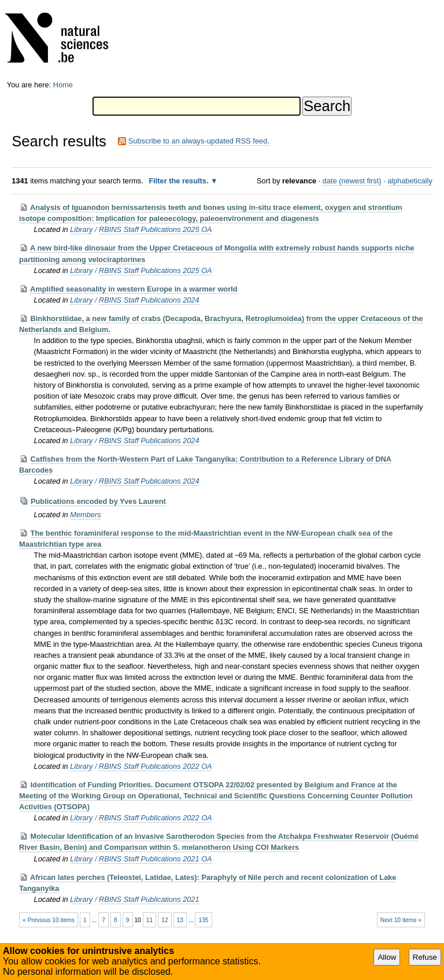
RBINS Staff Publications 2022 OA (156, 766)
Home (63, 85)
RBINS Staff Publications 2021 (149, 899)
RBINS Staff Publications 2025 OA (156, 229)
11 (149, 920)
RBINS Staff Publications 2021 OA (156, 859)
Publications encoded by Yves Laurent (98, 501)
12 (164, 920)
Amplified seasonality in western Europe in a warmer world (134, 289)
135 (203, 920)
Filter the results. (180, 181)
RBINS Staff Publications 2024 (149, 300)
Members (85, 515)
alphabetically (410, 181)
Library (81, 229)
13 (180, 920)
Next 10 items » (401, 920)
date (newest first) (352, 181)
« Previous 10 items (49, 920)
